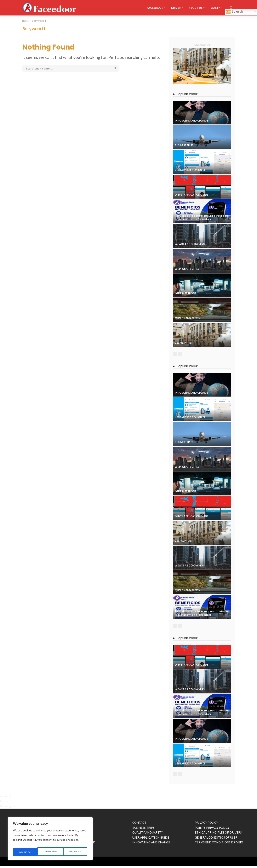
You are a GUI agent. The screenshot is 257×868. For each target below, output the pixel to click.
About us (6, 798)
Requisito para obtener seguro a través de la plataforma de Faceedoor (201, 218)
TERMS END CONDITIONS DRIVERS (219, 844)
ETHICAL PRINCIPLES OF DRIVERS (218, 834)
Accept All (75, 852)
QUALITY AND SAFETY (188, 318)
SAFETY (215, 8)
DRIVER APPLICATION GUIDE (191, 195)
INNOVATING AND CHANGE (191, 121)
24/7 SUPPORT (184, 343)
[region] (50, 840)
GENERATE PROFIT (186, 293)
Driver (4, 803)
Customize (25, 852)
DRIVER (176, 8)
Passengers (8, 808)
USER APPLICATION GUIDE (190, 170)
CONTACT (139, 824)
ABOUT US (196, 8)
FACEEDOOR (155, 8)
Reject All (50, 852)
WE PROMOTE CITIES (187, 269)
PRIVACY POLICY (206, 824)
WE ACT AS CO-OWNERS (190, 244)
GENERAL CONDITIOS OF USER (216, 839)
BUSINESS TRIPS (184, 145)
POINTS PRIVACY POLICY (212, 829)
